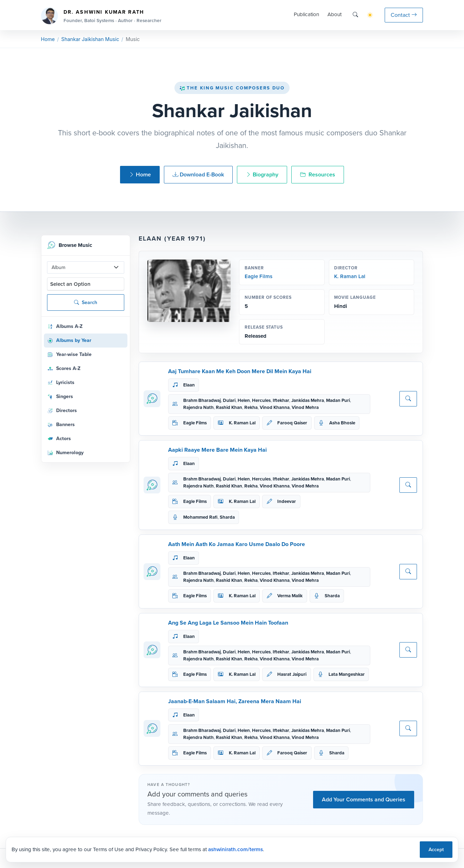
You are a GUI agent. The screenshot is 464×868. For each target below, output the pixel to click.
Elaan (189, 385)
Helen (244, 400)
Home (48, 39)
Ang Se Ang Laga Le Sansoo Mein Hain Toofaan (228, 623)
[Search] (355, 15)
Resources (318, 174)
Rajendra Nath (198, 407)
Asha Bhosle (342, 423)
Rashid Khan (229, 407)
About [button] (334, 14)
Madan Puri (338, 400)
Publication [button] (306, 14)
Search (86, 302)
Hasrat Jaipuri (292, 674)
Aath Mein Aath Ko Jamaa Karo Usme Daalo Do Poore (237, 544)
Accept (436, 850)
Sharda (227, 517)
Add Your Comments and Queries (364, 799)
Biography (262, 174)
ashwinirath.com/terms (236, 849)
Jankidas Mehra (308, 400)
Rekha (251, 407)
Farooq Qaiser (292, 423)
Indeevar (287, 501)
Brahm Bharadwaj (202, 400)
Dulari (229, 400)
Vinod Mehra (305, 407)
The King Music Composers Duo (232, 88)
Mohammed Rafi (200, 517)
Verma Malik (290, 596)
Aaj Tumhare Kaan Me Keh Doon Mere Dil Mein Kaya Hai (240, 371)
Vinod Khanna (275, 407)
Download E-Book (198, 174)
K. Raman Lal (350, 276)
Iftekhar (281, 400)
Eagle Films (258, 276)
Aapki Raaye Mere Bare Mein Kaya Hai (217, 450)
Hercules (261, 400)
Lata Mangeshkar (347, 674)
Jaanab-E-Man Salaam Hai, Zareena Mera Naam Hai (235, 701)
